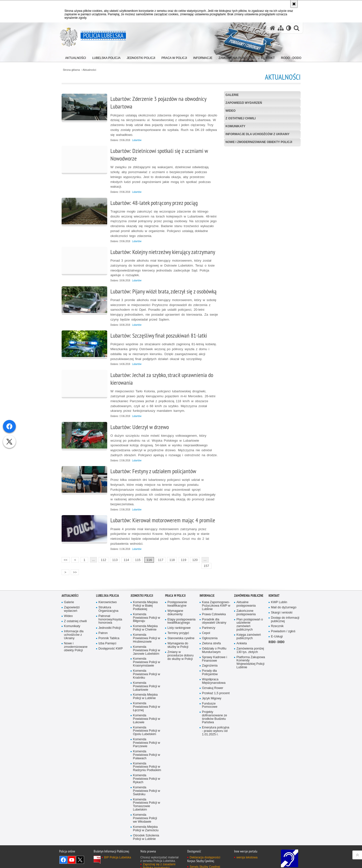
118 (172, 560)
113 (115, 560)
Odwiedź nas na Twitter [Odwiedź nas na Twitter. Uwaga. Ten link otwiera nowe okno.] (80, 857)
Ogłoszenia (210, 636)
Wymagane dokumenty (175, 610)
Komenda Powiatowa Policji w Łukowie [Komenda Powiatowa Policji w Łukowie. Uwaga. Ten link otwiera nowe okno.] (147, 716)
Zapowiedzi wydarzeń (244, 103)
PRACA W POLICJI (175, 593)
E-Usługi (277, 634)
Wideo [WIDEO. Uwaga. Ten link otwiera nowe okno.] (231, 111)
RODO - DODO (276, 639)
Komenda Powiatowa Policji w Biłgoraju (147, 615)
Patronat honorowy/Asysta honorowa (110, 617)
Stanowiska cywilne (181, 636)
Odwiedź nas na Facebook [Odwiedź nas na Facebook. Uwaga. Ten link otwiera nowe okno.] (63, 857)
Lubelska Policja (108, 593)
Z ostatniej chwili (241, 118)
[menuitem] (76, 57)
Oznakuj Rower (213, 685)
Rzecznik (277, 624)
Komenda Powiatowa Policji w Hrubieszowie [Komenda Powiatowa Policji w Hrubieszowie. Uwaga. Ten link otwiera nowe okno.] (147, 636)
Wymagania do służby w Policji (178, 642)
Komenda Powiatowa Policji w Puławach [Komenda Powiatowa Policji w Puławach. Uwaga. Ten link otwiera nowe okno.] (147, 752)
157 (207, 566)
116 (149, 560)
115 (138, 560)
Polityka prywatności (156, 865)
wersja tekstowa (247, 855)
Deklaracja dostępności (205, 855)
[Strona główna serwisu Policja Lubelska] (273, 28)
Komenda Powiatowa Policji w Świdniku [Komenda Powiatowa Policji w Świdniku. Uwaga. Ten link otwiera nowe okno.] (147, 788)
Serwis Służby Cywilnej (205, 864)
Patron (103, 630)
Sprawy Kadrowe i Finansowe (215, 656)
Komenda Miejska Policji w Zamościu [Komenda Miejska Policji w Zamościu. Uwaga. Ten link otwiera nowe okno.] (146, 826)
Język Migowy (212, 696)
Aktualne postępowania (246, 601)
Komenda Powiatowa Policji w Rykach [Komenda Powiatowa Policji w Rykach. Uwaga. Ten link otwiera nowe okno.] (147, 776)
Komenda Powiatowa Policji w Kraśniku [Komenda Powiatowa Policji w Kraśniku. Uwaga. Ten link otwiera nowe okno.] (147, 672)
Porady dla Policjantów (210, 670)
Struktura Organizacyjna (109, 606)
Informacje (207, 593)
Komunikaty (235, 126)
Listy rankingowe (179, 625)
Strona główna (71, 70)
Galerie (232, 95)
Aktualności (89, 70)
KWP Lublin (279, 600)
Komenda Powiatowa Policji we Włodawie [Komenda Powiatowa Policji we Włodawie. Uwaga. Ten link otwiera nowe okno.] (145, 816)
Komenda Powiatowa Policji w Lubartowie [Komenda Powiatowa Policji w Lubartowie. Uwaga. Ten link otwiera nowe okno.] (147, 684)
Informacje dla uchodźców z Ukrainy (258, 134)
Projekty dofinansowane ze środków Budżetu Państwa (215, 714)
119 (184, 560)
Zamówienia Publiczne (249, 593)
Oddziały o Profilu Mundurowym (214, 648)
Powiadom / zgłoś (283, 629)
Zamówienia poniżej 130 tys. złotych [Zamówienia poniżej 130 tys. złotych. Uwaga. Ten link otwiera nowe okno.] (250, 648)
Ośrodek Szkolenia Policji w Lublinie (146, 835)
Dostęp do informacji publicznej (285, 617)
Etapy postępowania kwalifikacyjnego (182, 619)
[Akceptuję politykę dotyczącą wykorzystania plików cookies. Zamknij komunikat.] (294, 4)
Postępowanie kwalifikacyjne (177, 601)
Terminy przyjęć (178, 630)
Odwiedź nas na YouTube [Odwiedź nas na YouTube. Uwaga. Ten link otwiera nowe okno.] (72, 857)
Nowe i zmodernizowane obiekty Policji (259, 142)
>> (74, 572)
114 (126, 560)
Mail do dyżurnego (284, 605)
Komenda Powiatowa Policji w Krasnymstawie (147, 660)
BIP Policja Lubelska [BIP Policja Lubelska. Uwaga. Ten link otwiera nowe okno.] (118, 855)
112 (103, 560)
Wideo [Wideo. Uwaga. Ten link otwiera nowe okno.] (69, 613)
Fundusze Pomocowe (210, 703)
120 (195, 560)
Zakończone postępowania (246, 610)
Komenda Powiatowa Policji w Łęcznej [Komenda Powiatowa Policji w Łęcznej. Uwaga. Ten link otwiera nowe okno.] (147, 704)
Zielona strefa (212, 641)
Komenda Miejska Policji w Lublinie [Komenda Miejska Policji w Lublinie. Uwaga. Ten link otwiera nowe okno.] (145, 694)
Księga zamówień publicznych (249, 634)
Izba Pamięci (107, 641)
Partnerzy (209, 625)
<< (65, 559)
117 (161, 560)
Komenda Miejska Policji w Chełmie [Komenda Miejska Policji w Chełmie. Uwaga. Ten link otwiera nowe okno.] (145, 625)
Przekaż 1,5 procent (216, 691)
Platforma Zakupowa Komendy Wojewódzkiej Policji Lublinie (251, 660)
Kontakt (274, 593)
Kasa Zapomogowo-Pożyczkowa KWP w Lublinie (216, 603)
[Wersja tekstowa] (289, 28)
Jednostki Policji (110, 625)
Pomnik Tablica (109, 636)
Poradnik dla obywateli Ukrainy (214, 619)
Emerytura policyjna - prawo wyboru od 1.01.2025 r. (216, 728)
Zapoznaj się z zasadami (159, 862)
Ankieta (242, 641)
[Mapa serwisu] (281, 28)
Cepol (206, 630)
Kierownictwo (108, 600)
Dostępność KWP (111, 646)
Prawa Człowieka (214, 612)
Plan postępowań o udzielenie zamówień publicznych (250, 622)
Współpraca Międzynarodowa (214, 678)
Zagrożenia (210, 663)
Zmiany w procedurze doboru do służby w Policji (181, 653)
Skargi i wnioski (282, 610)
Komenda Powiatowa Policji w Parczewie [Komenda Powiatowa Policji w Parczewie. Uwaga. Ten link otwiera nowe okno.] (147, 740)
